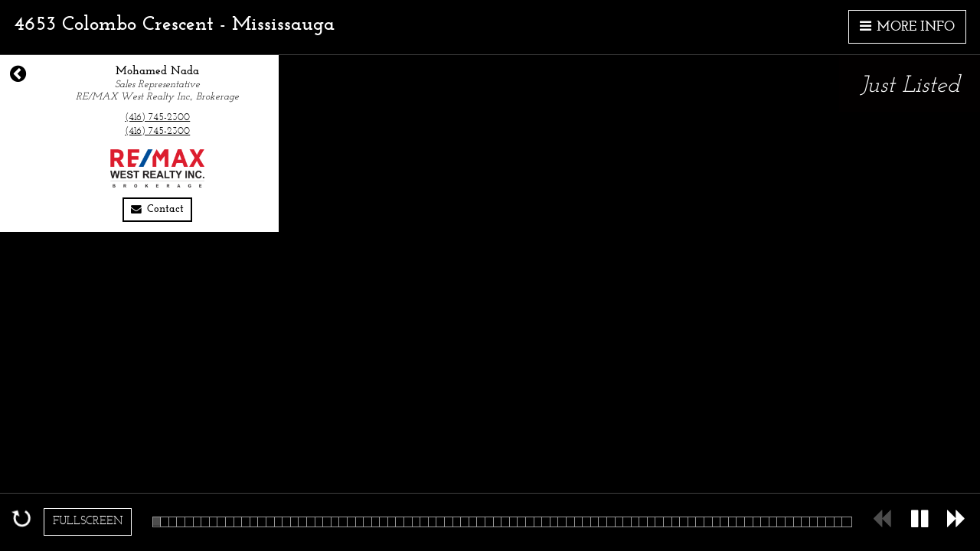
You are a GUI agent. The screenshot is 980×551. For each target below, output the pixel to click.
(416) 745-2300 (157, 117)
